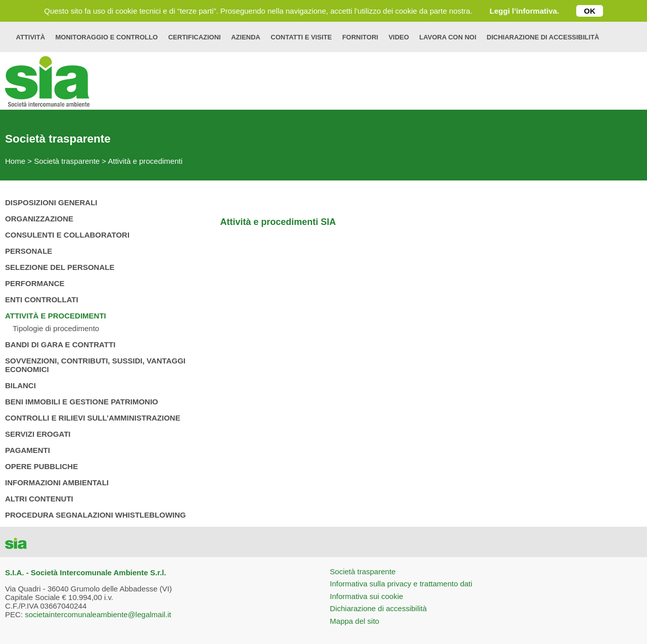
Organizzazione (39, 219)
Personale (29, 251)
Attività (31, 37)
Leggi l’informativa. (525, 11)
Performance (35, 283)
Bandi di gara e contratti (60, 344)
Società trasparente (67, 161)
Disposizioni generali (51, 202)
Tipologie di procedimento (56, 328)
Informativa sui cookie (367, 596)
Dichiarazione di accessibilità (543, 37)
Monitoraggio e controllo (107, 37)
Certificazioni (195, 37)
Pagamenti (28, 450)
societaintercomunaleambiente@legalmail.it (98, 614)
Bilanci (20, 385)
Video (399, 37)
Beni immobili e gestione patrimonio (82, 402)
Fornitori (360, 37)
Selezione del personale (60, 267)
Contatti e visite (302, 37)
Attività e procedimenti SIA (278, 222)
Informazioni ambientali (57, 482)
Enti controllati (42, 300)
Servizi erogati (38, 434)
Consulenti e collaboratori (67, 235)
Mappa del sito (355, 621)
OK (590, 11)
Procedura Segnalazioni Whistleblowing (96, 515)
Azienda (246, 37)
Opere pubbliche (41, 466)
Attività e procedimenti (145, 161)
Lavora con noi (448, 37)
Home (15, 161)
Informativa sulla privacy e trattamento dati (401, 584)
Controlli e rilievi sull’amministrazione (93, 418)
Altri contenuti (39, 499)
